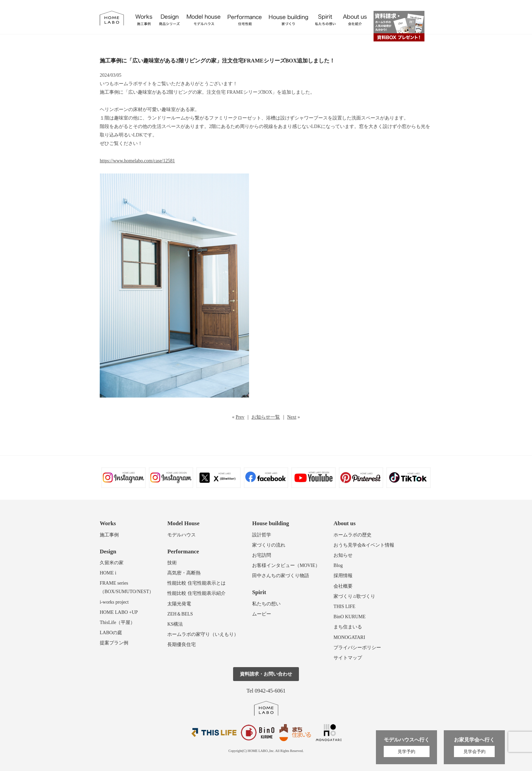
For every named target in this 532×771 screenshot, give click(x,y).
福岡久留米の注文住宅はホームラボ (112, 18)
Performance (183, 552)
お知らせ (343, 555)
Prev (240, 417)
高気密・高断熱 (184, 573)
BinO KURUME (350, 617)
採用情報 (343, 576)
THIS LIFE (344, 607)
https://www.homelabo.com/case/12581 (137, 161)
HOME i (108, 573)
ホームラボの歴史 (353, 535)
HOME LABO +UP (119, 612)
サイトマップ (348, 658)
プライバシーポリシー (357, 648)
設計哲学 (262, 535)
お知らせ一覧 (266, 417)
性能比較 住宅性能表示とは (196, 583)
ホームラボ (266, 708)
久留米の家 (112, 563)
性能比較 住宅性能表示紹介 (196, 593)
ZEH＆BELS (180, 614)
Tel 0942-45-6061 (266, 691)
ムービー (262, 614)
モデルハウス (182, 535)
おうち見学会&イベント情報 (364, 545)
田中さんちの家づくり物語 (281, 576)
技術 (172, 563)
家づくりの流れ (269, 545)
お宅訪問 (262, 555)
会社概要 (343, 586)
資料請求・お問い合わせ (266, 674)
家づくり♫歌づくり (354, 596)
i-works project (114, 602)
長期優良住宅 (182, 645)
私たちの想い (266, 604)
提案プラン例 (114, 643)
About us (345, 523)
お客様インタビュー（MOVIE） (286, 565)
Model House (183, 523)
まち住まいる (348, 627)
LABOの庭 (111, 633)
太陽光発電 (179, 604)
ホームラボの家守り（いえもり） (203, 634)
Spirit (259, 592)
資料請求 (399, 26)
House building (271, 523)
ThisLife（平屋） (117, 622)
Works (108, 523)
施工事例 (109, 535)
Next (292, 417)
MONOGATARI (349, 637)
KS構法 (175, 624)
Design (108, 552)
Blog (338, 565)
